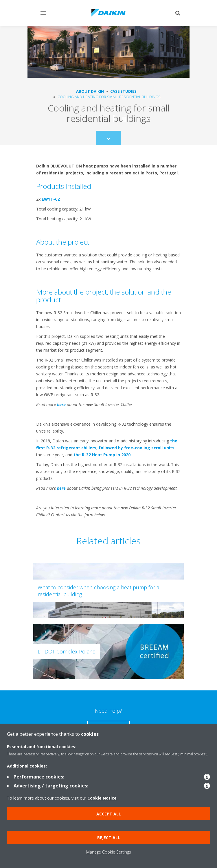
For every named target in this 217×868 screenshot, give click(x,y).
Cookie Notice (102, 798)
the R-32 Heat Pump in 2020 (102, 455)
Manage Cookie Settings (109, 852)
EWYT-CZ (51, 199)
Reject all (109, 838)
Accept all (109, 814)
